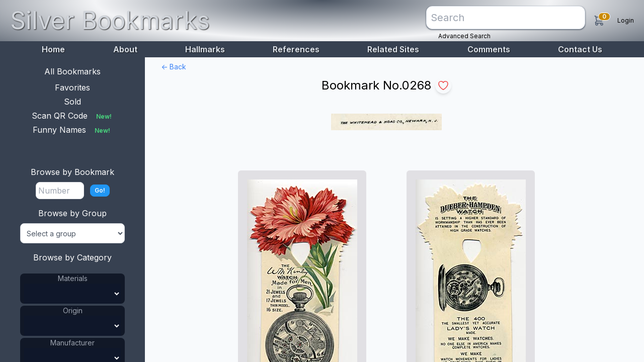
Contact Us (580, 49)
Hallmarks (205, 49)
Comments (489, 49)
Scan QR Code (73, 116)
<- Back (174, 67)
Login (626, 20)
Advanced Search (464, 36)
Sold (72, 102)
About (125, 49)
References (296, 49)
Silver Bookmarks (110, 20)
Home (53, 49)
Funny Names (72, 130)
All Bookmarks (72, 71)
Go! (100, 190)
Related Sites (393, 49)
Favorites (72, 87)
